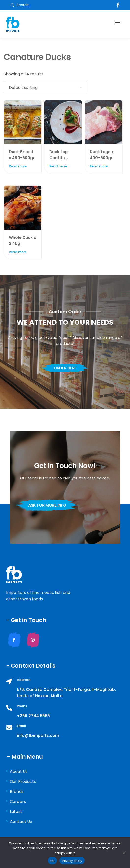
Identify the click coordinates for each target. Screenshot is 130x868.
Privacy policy (72, 861)
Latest (16, 812)
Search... (21, 5)
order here (65, 368)
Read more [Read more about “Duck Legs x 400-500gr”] (99, 166)
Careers (18, 802)
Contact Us (21, 822)
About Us (19, 771)
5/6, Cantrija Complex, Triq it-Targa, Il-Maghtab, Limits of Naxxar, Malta (66, 693)
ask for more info (47, 505)
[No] (124, 853)
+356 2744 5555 (33, 716)
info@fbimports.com (38, 735)
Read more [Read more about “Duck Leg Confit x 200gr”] (58, 166)
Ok (52, 861)
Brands (17, 792)
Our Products (23, 781)
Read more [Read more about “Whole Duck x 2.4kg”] (18, 252)
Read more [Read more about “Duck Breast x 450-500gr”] (18, 166)
